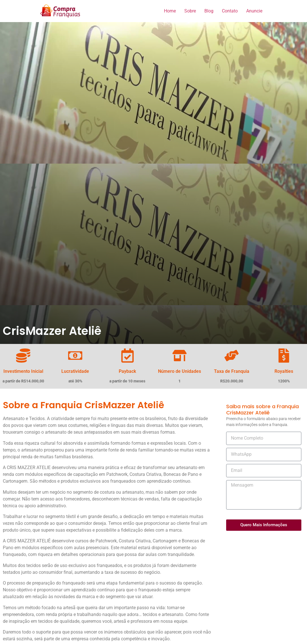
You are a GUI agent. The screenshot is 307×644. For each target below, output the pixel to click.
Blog (209, 11)
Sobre (190, 11)
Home (170, 11)
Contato (230, 11)
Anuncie (254, 11)
